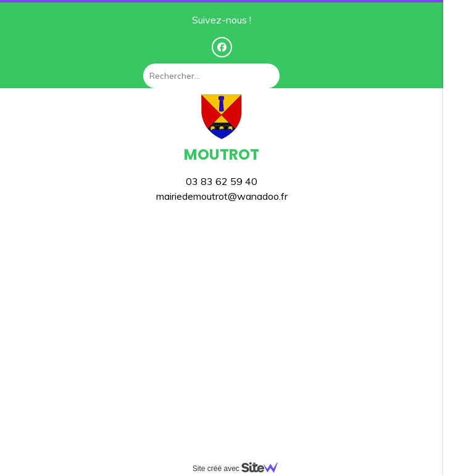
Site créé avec (240, 469)
